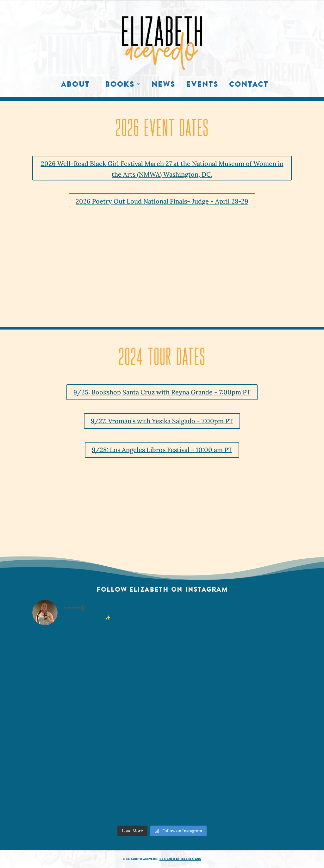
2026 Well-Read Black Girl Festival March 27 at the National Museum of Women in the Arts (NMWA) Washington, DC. (162, 169)
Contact (249, 85)
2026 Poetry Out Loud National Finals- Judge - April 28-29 (162, 201)
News (163, 85)
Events (202, 85)
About (75, 85)
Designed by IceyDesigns (180, 859)
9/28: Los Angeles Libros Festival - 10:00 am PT (162, 450)
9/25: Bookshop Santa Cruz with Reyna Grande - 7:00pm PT (162, 392)
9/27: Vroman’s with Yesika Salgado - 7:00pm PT (162, 421)
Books (120, 85)
